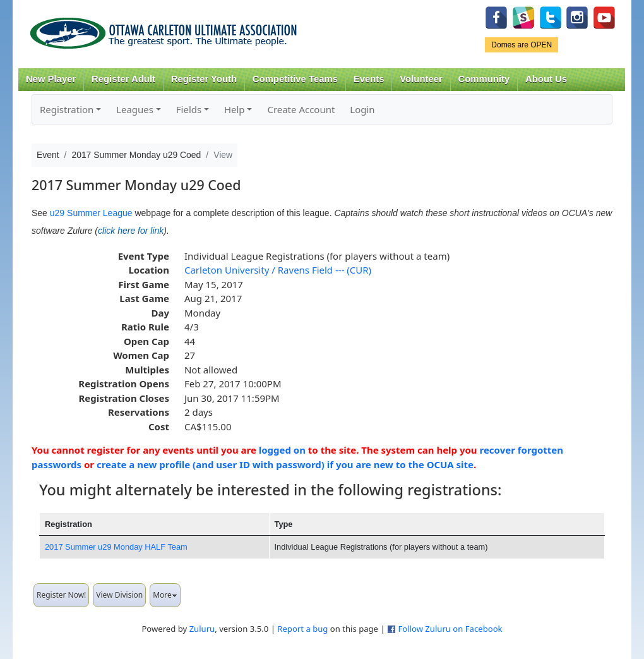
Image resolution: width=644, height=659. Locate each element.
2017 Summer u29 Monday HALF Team (116, 547)
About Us (546, 79)
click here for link (131, 231)
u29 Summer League (91, 213)
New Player (51, 79)
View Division (119, 595)
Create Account (301, 109)
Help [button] (235, 109)
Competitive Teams (295, 79)
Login (362, 109)
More (165, 595)
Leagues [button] (135, 109)
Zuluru (202, 629)
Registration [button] (67, 109)
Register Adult (123, 79)
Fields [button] (189, 109)
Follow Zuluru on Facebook (450, 629)
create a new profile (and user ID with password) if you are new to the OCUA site (285, 464)
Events (369, 79)
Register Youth (204, 79)
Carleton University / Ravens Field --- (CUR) (278, 270)
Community (484, 79)
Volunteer (421, 79)
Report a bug (302, 629)
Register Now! (61, 595)
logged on (282, 450)
